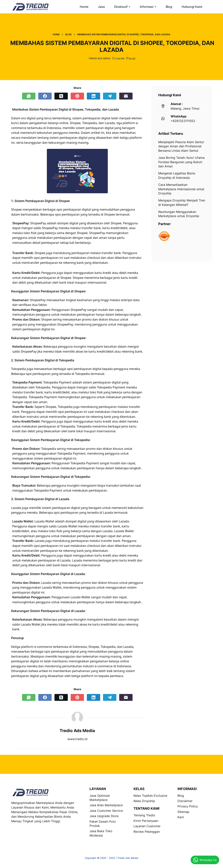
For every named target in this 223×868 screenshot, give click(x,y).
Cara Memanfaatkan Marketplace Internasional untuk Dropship (181, 189)
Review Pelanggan (147, 832)
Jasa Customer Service (106, 811)
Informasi (147, 7)
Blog (169, 7)
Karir (181, 817)
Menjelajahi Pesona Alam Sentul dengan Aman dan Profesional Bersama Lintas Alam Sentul (181, 146)
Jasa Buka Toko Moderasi (101, 833)
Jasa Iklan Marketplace (106, 805)
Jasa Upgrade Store (104, 816)
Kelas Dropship (144, 801)
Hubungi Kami (192, 7)
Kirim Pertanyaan (146, 821)
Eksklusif (121, 7)
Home (84, 7)
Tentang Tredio (144, 815)
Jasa (101, 7)
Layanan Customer (147, 826)
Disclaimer (185, 801)
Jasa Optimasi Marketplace (100, 798)
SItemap (183, 812)
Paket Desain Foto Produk (103, 824)
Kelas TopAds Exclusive (150, 796)
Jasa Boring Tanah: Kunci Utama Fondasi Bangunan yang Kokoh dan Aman (181, 162)
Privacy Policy (188, 806)
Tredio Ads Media (77, 731)
